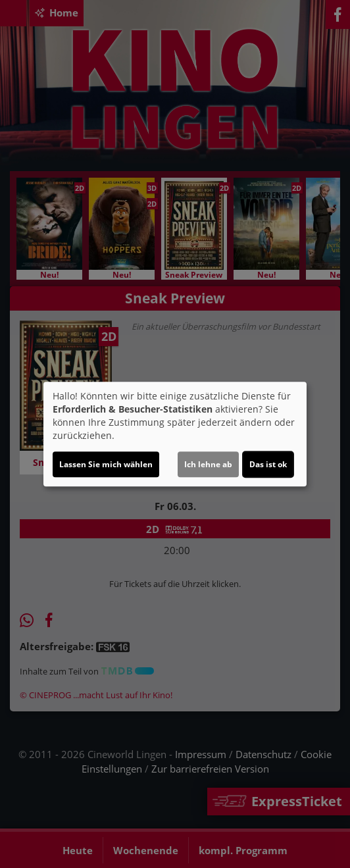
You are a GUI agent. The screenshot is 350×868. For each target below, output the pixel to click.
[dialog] (175, 434)
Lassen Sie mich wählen (106, 464)
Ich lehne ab (208, 464)
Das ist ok (268, 464)
